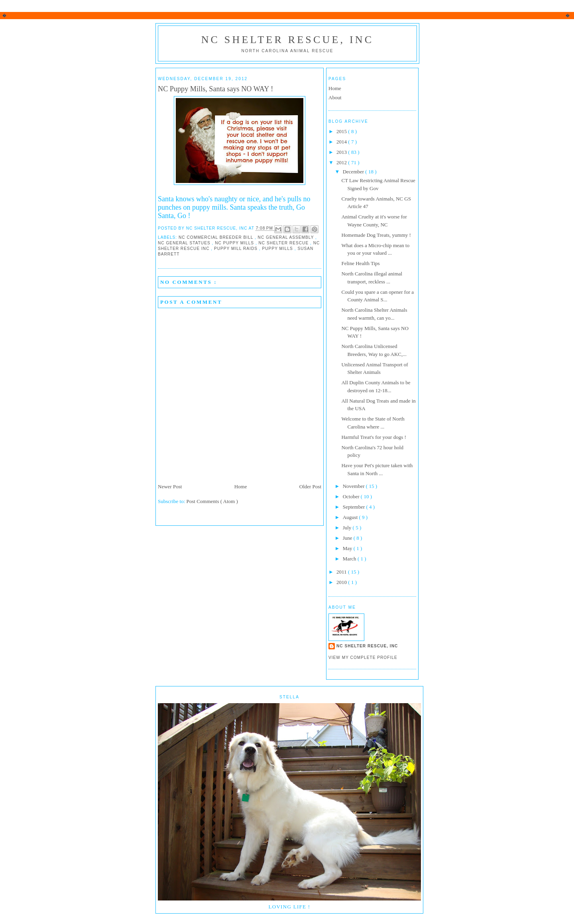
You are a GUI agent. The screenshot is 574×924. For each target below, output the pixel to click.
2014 (342, 142)
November (354, 486)
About (335, 97)
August (351, 517)
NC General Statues (185, 243)
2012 (342, 162)
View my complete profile (363, 658)
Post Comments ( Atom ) (212, 501)
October (352, 496)
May (348, 548)
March (350, 559)
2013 (342, 152)
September (355, 507)
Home (241, 487)
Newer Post (170, 487)
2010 (342, 582)
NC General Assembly (287, 237)
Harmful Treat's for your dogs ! (373, 437)
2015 (342, 131)
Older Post (310, 487)
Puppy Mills (278, 249)
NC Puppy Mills (235, 243)
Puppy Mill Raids (237, 249)
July (348, 528)
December (354, 172)
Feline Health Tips (360, 263)
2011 (342, 572)
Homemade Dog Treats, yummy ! (376, 235)
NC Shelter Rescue (284, 243)
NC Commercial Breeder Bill (217, 237)
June (348, 538)
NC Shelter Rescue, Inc (288, 40)
